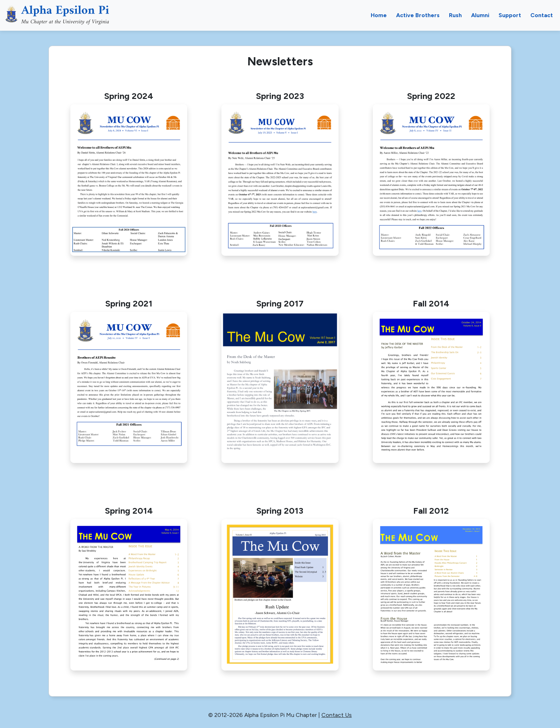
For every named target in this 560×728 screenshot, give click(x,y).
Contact (542, 15)
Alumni (480, 15)
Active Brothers (418, 15)
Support (510, 15)
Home (379, 15)
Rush (455, 15)
